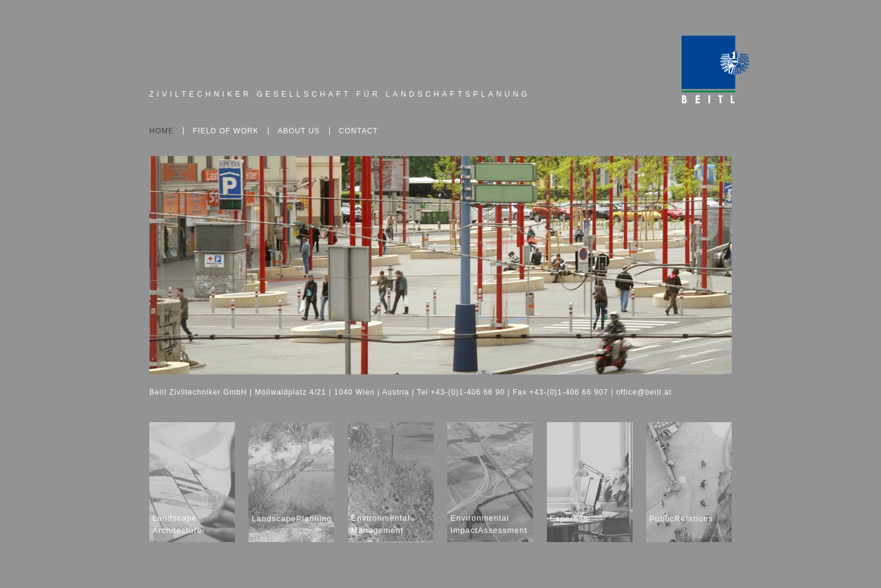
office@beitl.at (644, 392)
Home (162, 131)
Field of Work (226, 131)
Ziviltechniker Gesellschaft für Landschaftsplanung (340, 94)
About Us (299, 131)
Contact (359, 131)
